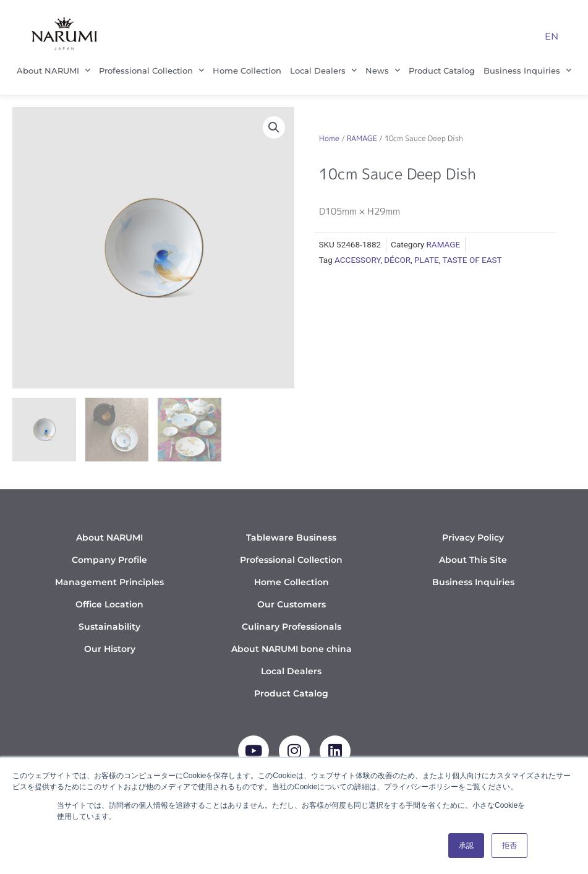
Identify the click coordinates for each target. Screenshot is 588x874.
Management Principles (109, 582)
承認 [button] (466, 846)
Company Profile (109, 560)
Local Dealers (323, 70)
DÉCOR (397, 260)
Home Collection (247, 71)
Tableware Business (291, 538)
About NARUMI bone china (292, 649)
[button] (274, 127)
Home (329, 138)
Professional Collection (151, 70)
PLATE (427, 260)
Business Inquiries (527, 70)
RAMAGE (362, 138)
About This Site (473, 560)
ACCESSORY (357, 260)
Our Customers (292, 604)
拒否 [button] (509, 846)
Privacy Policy (473, 538)
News (383, 70)
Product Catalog (442, 71)
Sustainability (109, 627)
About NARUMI (53, 70)
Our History (110, 649)
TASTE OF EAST (472, 260)
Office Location (109, 604)
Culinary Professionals (292, 627)
